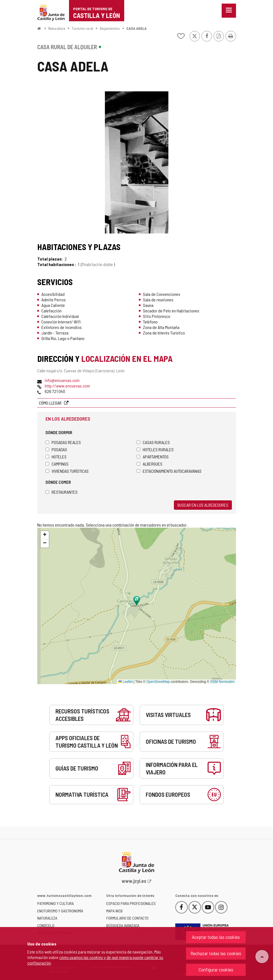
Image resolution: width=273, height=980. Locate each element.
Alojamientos (110, 28)
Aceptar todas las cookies (216, 937)
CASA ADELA (136, 28)
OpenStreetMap (158, 682)
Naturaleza (57, 28)
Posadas (56, 449)
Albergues (149, 464)
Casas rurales (153, 442)
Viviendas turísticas (67, 471)
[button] (45, 535)
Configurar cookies (216, 970)
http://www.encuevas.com (67, 386)
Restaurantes (62, 492)
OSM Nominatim (222, 682)
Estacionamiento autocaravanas (169, 471)
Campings (57, 464)
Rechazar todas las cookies (216, 953)
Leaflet (125, 682)
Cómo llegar (51, 403)
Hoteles (56, 457)
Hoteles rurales (155, 449)
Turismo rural (82, 28)
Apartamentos (153, 457)
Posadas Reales (63, 442)
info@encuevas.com (62, 380)
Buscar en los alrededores (203, 505)
